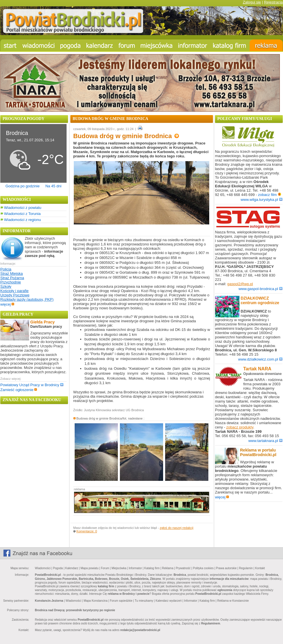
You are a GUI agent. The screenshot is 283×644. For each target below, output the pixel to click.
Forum (105, 568)
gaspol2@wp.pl (240, 284)
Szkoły (6, 286)
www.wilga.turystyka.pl (262, 200)
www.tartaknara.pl (265, 441)
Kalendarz (72, 568)
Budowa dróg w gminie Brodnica (126, 136)
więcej (7, 304)
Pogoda (58, 568)
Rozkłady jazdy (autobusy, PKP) (27, 299)
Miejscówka (119, 568)
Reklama (168, 568)
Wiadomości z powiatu (23, 208)
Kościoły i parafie (14, 291)
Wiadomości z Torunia (22, 214)
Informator (135, 568)
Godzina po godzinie (23, 186)
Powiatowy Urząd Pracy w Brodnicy (32, 385)
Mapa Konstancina (96, 601)
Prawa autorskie (226, 568)
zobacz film (270, 195)
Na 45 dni (53, 186)
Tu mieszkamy (144, 601)
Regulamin (246, 568)
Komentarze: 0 (87, 531)
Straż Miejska (12, 274)
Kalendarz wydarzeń (169, 601)
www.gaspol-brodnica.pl (261, 289)
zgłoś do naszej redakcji (177, 528)
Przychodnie (11, 282)
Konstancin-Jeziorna (49, 601)
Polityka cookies (203, 568)
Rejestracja (273, 2)
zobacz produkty (240, 427)
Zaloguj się (252, 2)
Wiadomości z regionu (22, 220)
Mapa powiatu (89, 568)
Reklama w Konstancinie (233, 601)
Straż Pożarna (12, 278)
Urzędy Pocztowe (15, 295)
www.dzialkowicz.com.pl (260, 359)
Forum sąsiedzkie (121, 601)
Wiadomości (43, 568)
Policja (6, 269)
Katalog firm (152, 568)
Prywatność (183, 568)
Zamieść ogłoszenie (19, 390)
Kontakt (260, 568)
